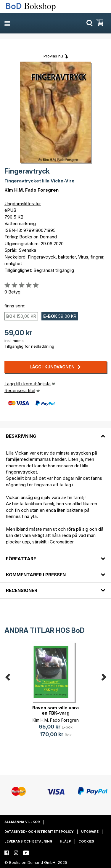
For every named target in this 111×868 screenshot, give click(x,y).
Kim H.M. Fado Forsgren (32, 190)
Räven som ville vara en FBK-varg (55, 710)
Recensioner (22, 590)
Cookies (86, 841)
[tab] (55, 432)
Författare (21, 559)
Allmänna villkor (22, 822)
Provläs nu (53, 56)
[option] (55, 694)
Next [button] (104, 676)
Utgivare (90, 832)
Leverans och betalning (28, 841)
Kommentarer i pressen (36, 575)
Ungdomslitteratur (23, 204)
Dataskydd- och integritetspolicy (39, 832)
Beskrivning (21, 436)
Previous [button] (7, 676)
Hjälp (65, 841)
